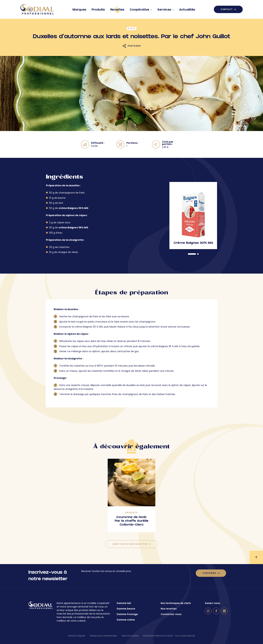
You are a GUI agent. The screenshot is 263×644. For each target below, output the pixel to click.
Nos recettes (169, 609)
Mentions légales (77, 636)
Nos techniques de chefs (176, 603)
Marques (79, 9)
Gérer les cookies (130, 636)
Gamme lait (124, 603)
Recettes (117, 9)
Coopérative (141, 9)
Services (166, 9)
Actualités (187, 9)
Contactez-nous (171, 614)
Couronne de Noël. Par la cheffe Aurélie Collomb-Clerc (132, 521)
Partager (134, 46)
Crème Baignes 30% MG (193, 243)
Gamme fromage (127, 614)
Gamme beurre (126, 609)
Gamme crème (126, 620)
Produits (98, 9)
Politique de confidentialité (103, 636)
